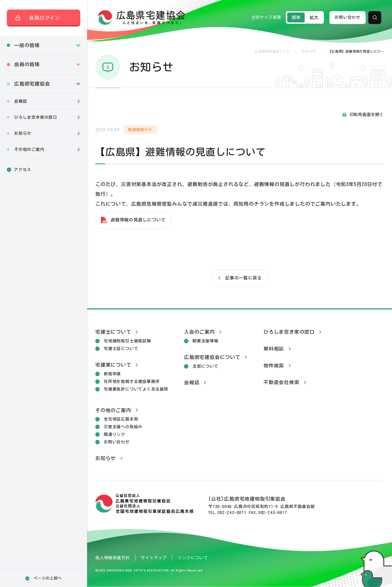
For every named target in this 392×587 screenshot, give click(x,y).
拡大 (314, 17)
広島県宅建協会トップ (272, 51)
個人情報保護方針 (112, 558)
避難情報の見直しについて (138, 220)
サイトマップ (154, 558)
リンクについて (193, 558)
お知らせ (309, 51)
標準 (296, 17)
